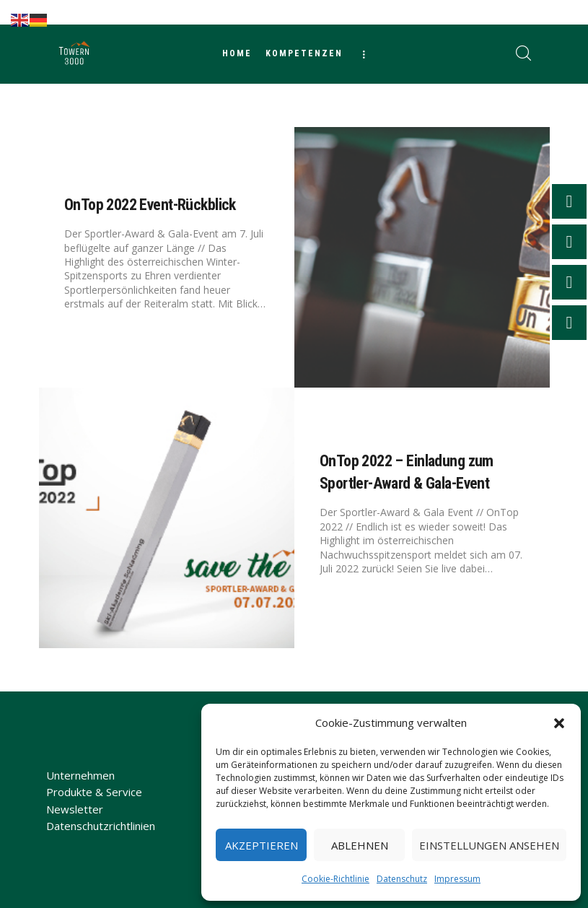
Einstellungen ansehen (489, 845)
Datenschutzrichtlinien (101, 826)
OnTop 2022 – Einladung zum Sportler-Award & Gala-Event (406, 472)
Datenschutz (402, 879)
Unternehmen (80, 775)
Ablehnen (360, 845)
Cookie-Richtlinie (335, 879)
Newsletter (75, 809)
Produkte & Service (94, 792)
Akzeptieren (262, 845)
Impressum (457, 879)
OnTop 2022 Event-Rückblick (150, 205)
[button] (559, 723)
